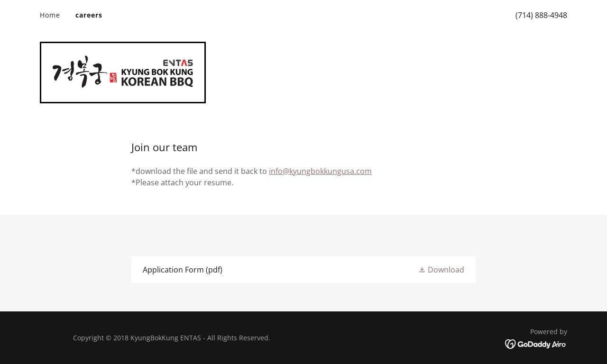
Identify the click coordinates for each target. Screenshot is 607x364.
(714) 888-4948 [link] (541, 15)
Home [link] (50, 15)
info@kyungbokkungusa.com (320, 171)
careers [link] (89, 15)
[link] (123, 72)
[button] (441, 270)
